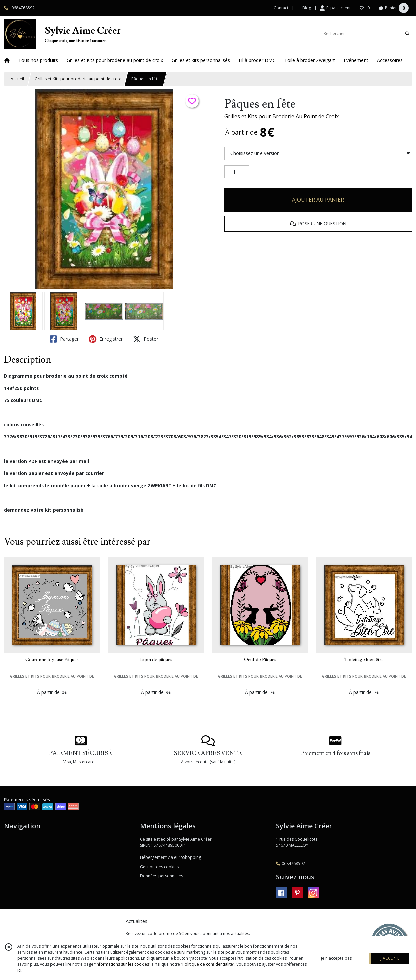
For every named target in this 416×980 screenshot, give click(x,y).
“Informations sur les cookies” (122, 964)
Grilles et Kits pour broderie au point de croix (78, 79)
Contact (281, 8)
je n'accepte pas (336, 958)
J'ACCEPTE (390, 958)
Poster (145, 339)
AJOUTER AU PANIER (318, 200)
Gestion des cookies (159, 867)
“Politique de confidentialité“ (208, 964)
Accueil (17, 79)
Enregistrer (106, 339)
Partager (64, 339)
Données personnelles (162, 876)
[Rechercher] (407, 34)
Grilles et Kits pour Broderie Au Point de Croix (282, 116)
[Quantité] (237, 172)
